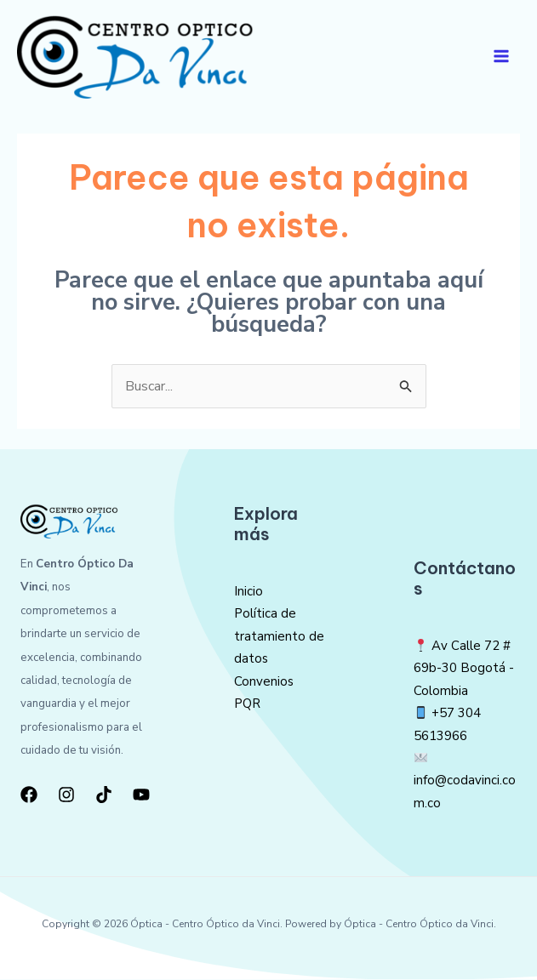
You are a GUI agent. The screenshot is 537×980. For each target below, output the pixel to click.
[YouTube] (141, 795)
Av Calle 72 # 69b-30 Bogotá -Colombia (464, 669)
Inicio (249, 592)
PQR (247, 704)
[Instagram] (66, 795)
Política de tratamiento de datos (279, 637)
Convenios (264, 681)
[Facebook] (29, 795)
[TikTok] (104, 795)
